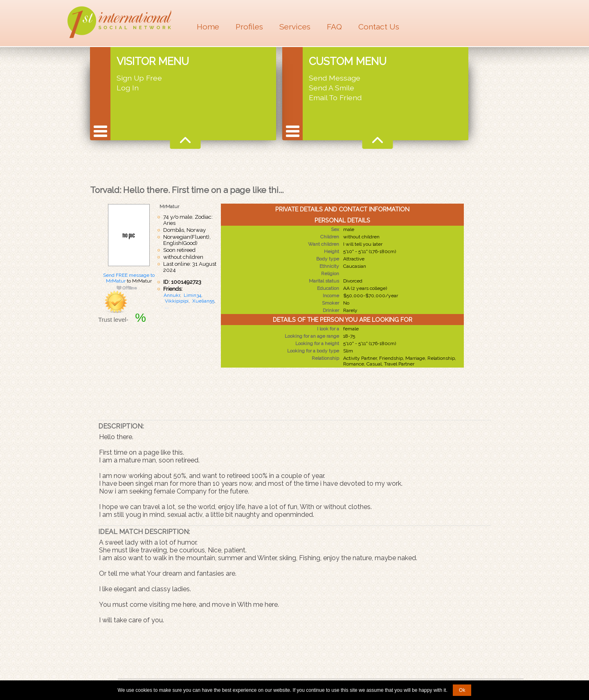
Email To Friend (335, 98)
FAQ (334, 27)
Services (295, 27)
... (167, 307)
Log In (128, 88)
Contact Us (379, 27)
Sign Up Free (139, 78)
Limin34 (192, 295)
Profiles (249, 27)
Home (208, 27)
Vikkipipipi (177, 301)
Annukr (172, 295)
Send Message (335, 78)
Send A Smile (332, 88)
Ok (462, 690)
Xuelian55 (203, 301)
